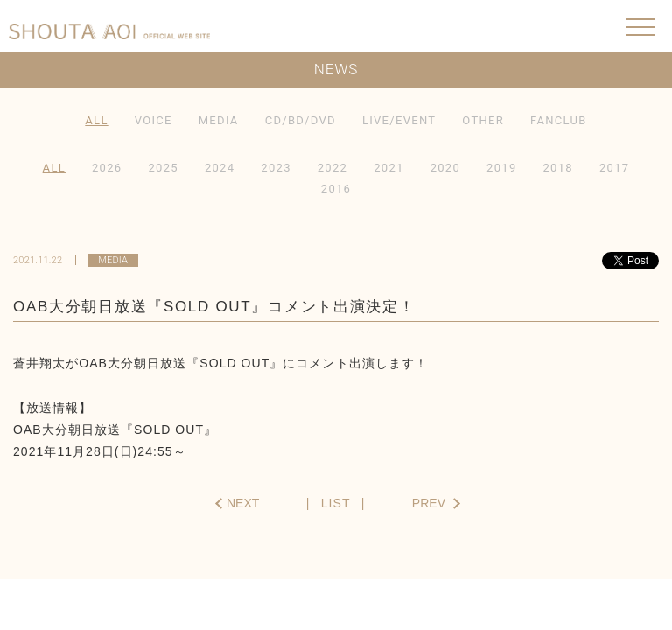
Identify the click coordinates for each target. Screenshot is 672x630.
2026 (107, 168)
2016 (336, 189)
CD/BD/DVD (301, 120)
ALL (96, 120)
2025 (163, 168)
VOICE (154, 120)
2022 (332, 168)
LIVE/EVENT (399, 120)
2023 (276, 168)
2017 (614, 168)
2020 (445, 168)
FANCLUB (559, 120)
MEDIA (219, 120)
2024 (220, 168)
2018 (558, 168)
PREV (429, 503)
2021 (388, 168)
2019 (501, 168)
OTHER (483, 120)
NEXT (243, 503)
